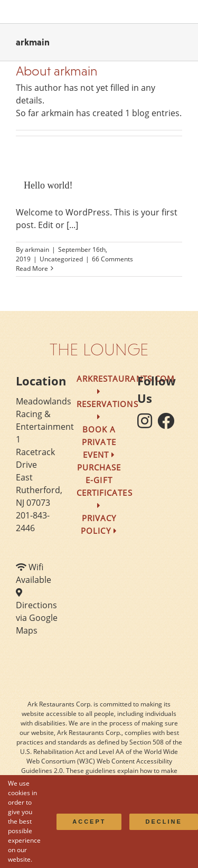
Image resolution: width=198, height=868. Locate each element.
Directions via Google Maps (37, 618)
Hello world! (48, 185)
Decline (163, 822)
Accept (89, 822)
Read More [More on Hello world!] (32, 268)
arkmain (37, 249)
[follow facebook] (168, 424)
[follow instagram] (147, 424)
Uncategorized (61, 259)
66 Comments (112, 259)
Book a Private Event (99, 442)
